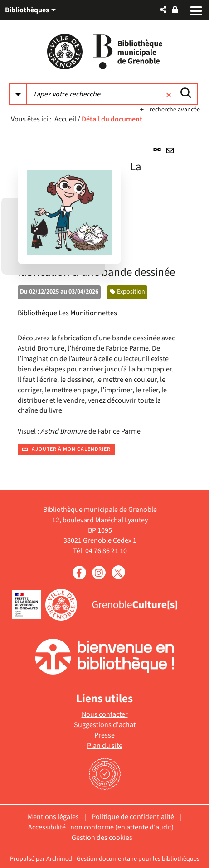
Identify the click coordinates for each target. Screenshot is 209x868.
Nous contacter (105, 714)
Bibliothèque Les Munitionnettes (67, 313)
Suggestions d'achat (105, 725)
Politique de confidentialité (133, 817)
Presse (104, 735)
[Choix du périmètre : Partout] (18, 94)
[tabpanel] (104, 298)
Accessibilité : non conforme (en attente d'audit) (101, 827)
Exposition (131, 292)
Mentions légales (53, 817)
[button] (163, 10)
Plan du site (105, 746)
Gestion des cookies (102, 838)
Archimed (59, 859)
